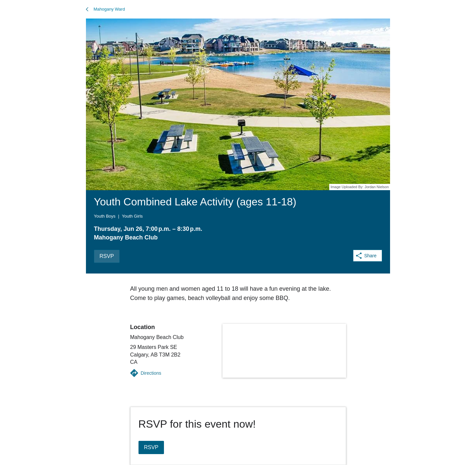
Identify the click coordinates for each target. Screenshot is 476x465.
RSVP (107, 256)
